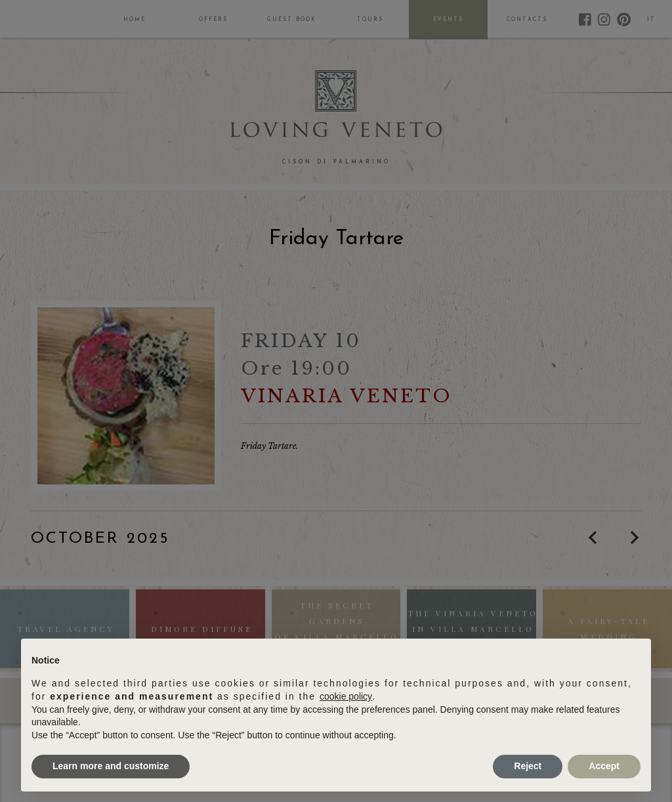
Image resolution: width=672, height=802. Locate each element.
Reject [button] (528, 766)
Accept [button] (604, 766)
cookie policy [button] (346, 696)
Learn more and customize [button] (111, 766)
